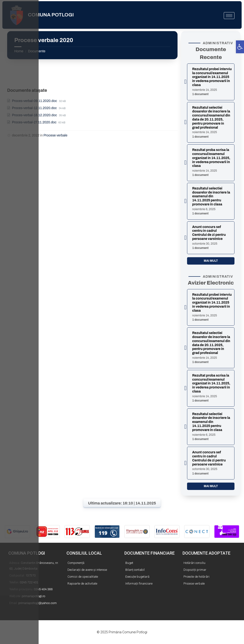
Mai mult (211, 261)
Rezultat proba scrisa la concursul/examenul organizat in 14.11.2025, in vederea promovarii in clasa (211, 158)
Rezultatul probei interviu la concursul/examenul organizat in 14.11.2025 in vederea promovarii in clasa (212, 77)
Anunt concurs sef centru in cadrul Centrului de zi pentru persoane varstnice (209, 233)
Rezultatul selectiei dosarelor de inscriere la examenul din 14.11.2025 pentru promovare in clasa (211, 196)
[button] (240, 47)
